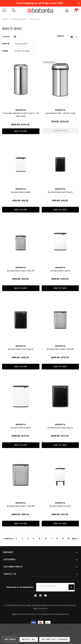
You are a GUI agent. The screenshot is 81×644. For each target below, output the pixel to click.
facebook (35, 596)
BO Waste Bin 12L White (21, 428)
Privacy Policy (7, 633)
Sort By (6, 44)
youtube (45, 595)
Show (5, 51)
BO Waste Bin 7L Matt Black (21, 349)
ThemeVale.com (61, 614)
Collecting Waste (19, 19)
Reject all (29, 639)
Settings (10, 639)
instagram (40, 596)
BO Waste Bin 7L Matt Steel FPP (60, 349)
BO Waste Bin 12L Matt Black (60, 428)
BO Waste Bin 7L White (60, 271)
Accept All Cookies (55, 639)
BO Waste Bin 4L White (21, 192)
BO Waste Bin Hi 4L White (60, 506)
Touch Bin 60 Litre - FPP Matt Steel (60, 113)
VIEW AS (60, 36)
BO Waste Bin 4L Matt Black (60, 192)
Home (5, 19)
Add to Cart (21, 131)
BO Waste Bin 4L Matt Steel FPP (21, 271)
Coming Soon (60, 131)
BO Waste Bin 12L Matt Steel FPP (21, 506)
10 (68, 539)
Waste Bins (34, 19)
